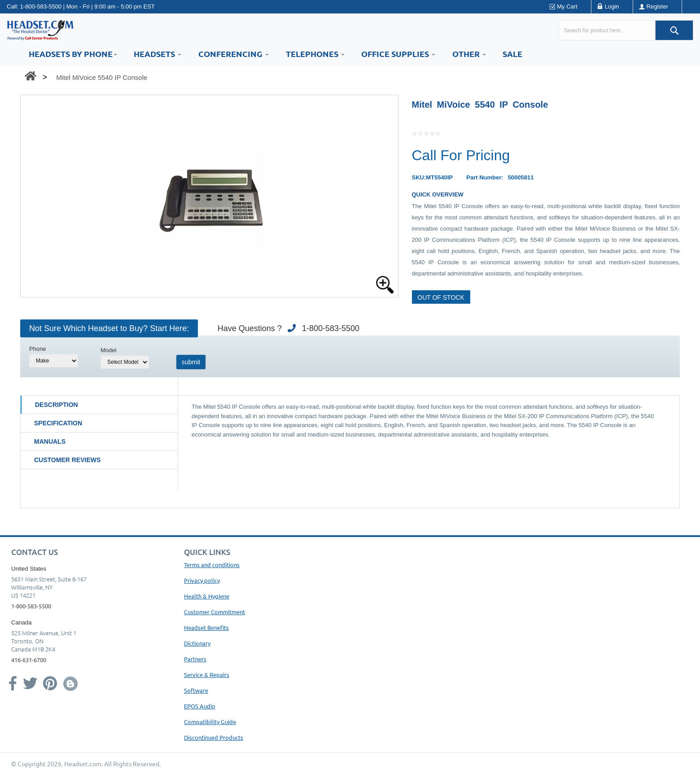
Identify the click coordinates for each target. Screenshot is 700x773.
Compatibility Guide (210, 722)
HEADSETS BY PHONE (73, 54)
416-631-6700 (29, 660)
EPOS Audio (200, 706)
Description (57, 405)
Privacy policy (202, 580)
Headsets (157, 54)
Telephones (315, 54)
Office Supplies (398, 54)
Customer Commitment (214, 612)
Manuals (50, 441)
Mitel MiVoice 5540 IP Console (102, 77)
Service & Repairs (207, 675)
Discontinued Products (214, 737)
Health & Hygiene (207, 596)
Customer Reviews (67, 460)
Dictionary (197, 643)
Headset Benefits (206, 627)
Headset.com (83, 764)
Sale (512, 54)
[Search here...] (607, 30)
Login (612, 7)
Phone (38, 349)
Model (108, 350)
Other (469, 54)
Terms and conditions (212, 565)
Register (657, 7)
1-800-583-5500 (41, 7)
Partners (195, 659)
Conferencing (234, 54)
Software (196, 690)
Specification (58, 423)
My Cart (567, 7)
